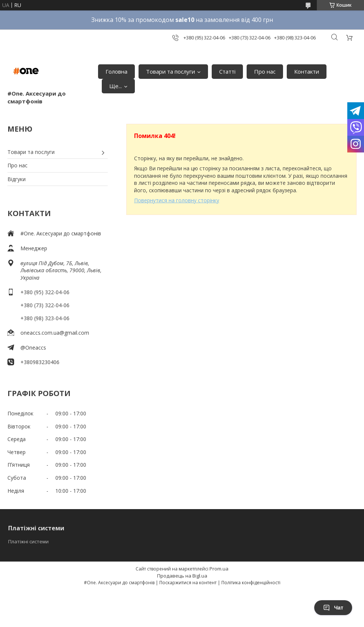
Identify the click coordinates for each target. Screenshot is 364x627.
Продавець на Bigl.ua (182, 576)
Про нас (265, 71)
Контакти (307, 71)
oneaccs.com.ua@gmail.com (55, 333)
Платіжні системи (28, 541)
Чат (333, 608)
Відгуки (17, 179)
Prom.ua (219, 569)
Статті (227, 71)
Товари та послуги (170, 71)
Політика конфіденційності (251, 583)
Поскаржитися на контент (188, 583)
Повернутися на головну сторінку (177, 200)
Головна (116, 71)
